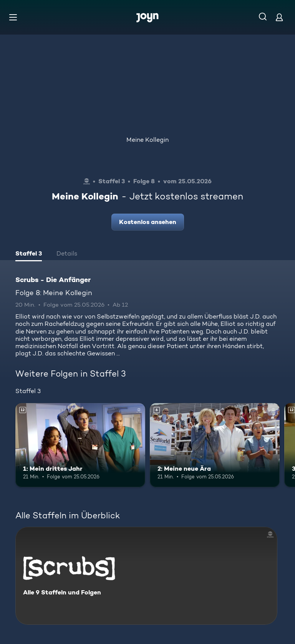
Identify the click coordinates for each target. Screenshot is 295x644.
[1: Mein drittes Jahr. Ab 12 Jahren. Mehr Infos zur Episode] (80, 445)
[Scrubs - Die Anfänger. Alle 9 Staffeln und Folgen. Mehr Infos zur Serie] (146, 576)
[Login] (279, 17)
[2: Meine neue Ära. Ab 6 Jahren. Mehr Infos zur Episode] (215, 445)
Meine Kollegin (147, 140)
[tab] (29, 254)
